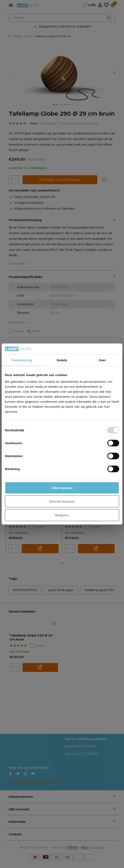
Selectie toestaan (62, 501)
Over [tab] (102, 360)
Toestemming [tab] (22, 360)
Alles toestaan (62, 488)
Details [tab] (62, 360)
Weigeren (62, 515)
